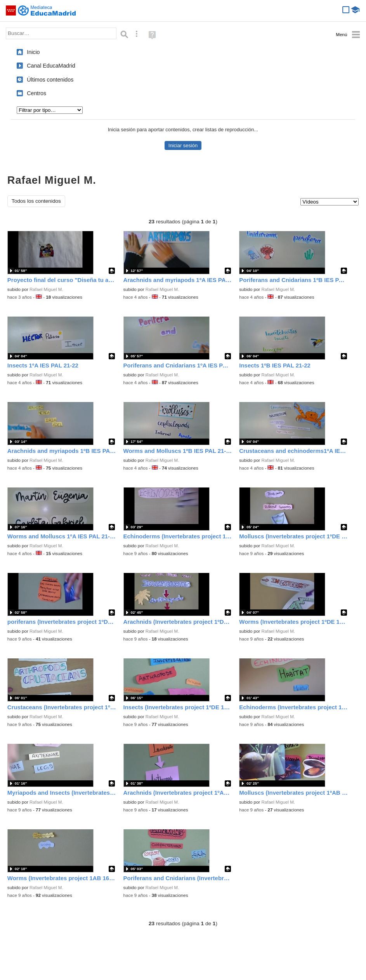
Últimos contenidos (50, 80)
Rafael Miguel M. (46, 289)
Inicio (33, 52)
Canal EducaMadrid (51, 66)
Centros (36, 93)
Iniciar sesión (183, 145)
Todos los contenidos (36, 201)
